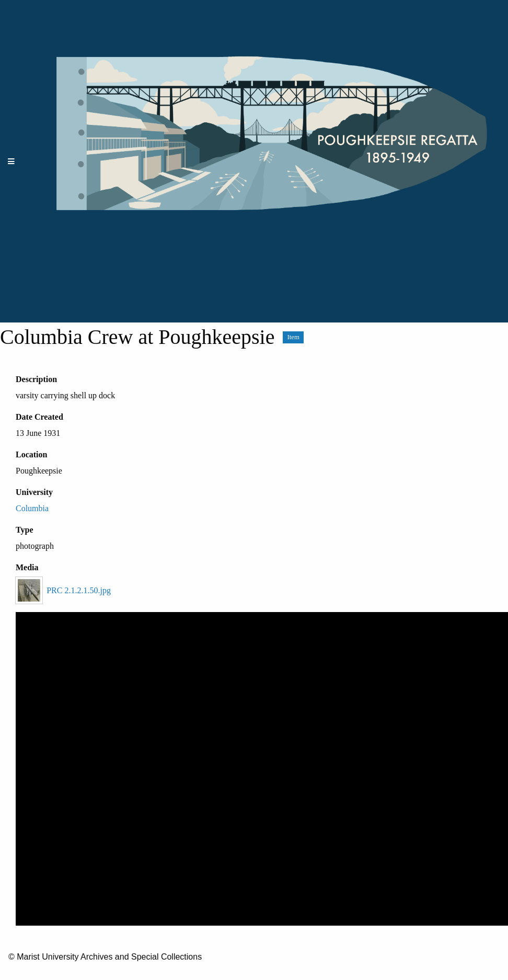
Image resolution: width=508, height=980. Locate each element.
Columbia (32, 508)
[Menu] (11, 161)
